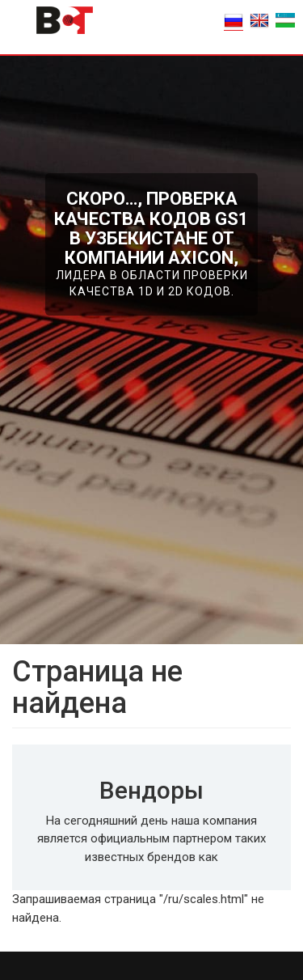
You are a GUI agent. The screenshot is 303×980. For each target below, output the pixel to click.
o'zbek (285, 20)
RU (234, 20)
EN (259, 20)
